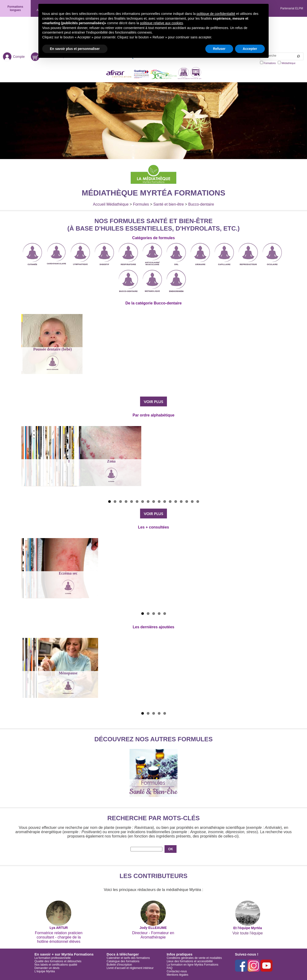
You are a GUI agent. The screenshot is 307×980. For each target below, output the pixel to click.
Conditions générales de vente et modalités (194, 958)
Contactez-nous (177, 971)
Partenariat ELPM (292, 8)
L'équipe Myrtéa (45, 971)
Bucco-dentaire (201, 204)
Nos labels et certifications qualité (56, 965)
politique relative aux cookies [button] (162, 23)
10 (159, 502)
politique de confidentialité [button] (216, 14)
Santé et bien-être (168, 204)
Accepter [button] (250, 49)
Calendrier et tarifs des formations (128, 958)
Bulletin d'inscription (119, 965)
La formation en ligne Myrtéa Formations (192, 965)
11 (165, 502)
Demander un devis (47, 968)
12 (170, 502)
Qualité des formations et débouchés (58, 961)
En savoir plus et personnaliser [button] (75, 49)
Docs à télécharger (123, 954)
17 (198, 502)
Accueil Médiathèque (111, 204)
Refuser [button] (219, 49)
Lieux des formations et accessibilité (190, 961)
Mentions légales (177, 975)
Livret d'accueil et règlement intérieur (130, 968)
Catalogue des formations (123, 961)
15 (187, 502)
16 (192, 502)
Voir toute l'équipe (248, 933)
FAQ (170, 968)
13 (176, 502)
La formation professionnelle (53, 958)
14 (181, 502)
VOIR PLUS (153, 401)
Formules (141, 204)
